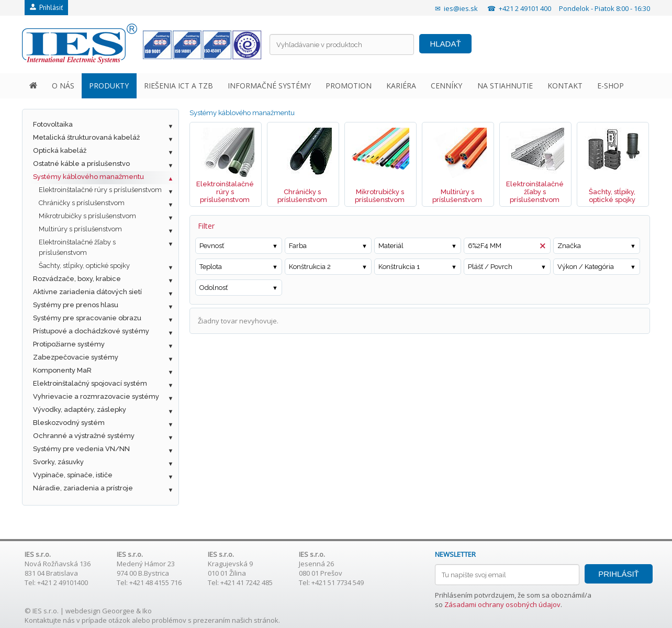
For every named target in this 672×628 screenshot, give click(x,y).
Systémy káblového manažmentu (88, 177)
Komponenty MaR (62, 370)
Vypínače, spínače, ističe (73, 475)
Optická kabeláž (60, 150)
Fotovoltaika (53, 124)
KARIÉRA (401, 86)
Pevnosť (212, 246)
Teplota (211, 267)
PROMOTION (349, 86)
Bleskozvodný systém (69, 423)
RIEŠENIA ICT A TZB (178, 86)
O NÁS (63, 86)
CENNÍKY (446, 86)
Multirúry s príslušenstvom (80, 229)
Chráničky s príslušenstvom (82, 203)
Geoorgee (118, 611)
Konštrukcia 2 (310, 267)
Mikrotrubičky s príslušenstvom (87, 216)
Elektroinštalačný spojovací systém (90, 383)
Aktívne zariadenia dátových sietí (87, 292)
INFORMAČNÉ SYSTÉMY (269, 86)
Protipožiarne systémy (69, 344)
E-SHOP (611, 86)
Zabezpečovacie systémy (76, 357)
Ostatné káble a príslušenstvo (81, 164)
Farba (298, 246)
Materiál (391, 246)
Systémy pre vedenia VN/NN (81, 449)
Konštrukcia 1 (399, 267)
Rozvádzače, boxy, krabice (77, 279)
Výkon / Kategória (586, 267)
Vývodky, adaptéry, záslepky (80, 410)
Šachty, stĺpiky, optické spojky (84, 266)
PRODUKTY (109, 86)
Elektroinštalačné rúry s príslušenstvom (100, 190)
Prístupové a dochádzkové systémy (91, 331)
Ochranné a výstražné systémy (84, 436)
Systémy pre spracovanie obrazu (87, 318)
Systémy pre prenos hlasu (76, 305)
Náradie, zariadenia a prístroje (83, 488)
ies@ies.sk (461, 8)
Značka (569, 246)
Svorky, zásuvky (58, 462)
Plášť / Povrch (490, 267)
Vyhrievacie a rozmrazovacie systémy (96, 396)
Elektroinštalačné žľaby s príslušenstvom (77, 247)
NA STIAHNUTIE (505, 86)
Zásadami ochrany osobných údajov (502, 604)
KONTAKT (565, 86)
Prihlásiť (46, 8)
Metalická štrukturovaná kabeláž (86, 137)
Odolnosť (214, 288)
